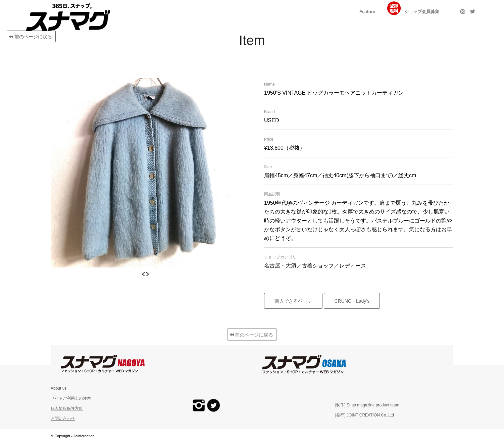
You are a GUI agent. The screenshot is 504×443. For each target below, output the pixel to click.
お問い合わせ (63, 419)
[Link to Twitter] (473, 11)
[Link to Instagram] (463, 11)
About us (59, 388)
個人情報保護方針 (67, 408)
